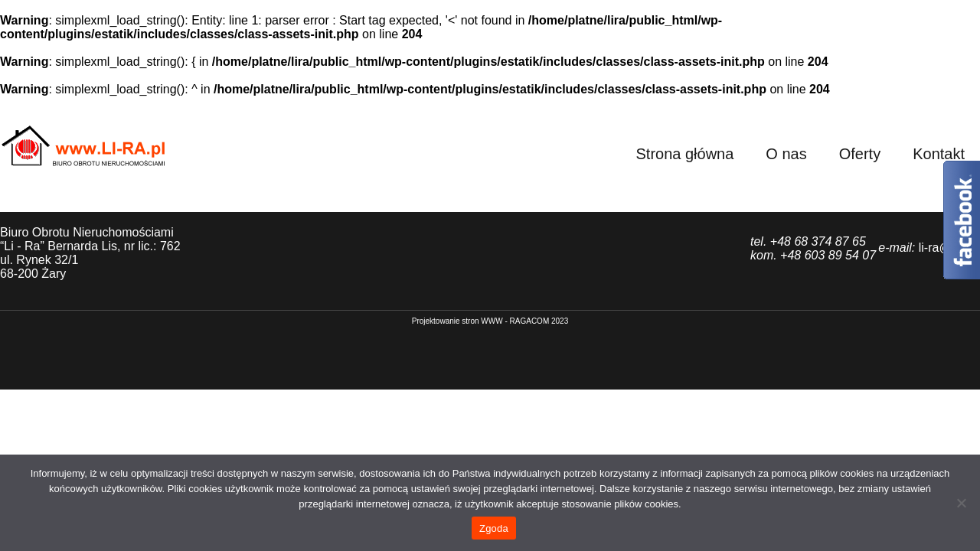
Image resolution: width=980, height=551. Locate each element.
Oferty (860, 154)
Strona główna (684, 154)
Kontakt (939, 154)
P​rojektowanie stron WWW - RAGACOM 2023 (490, 321)
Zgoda (494, 528)
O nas (786, 154)
